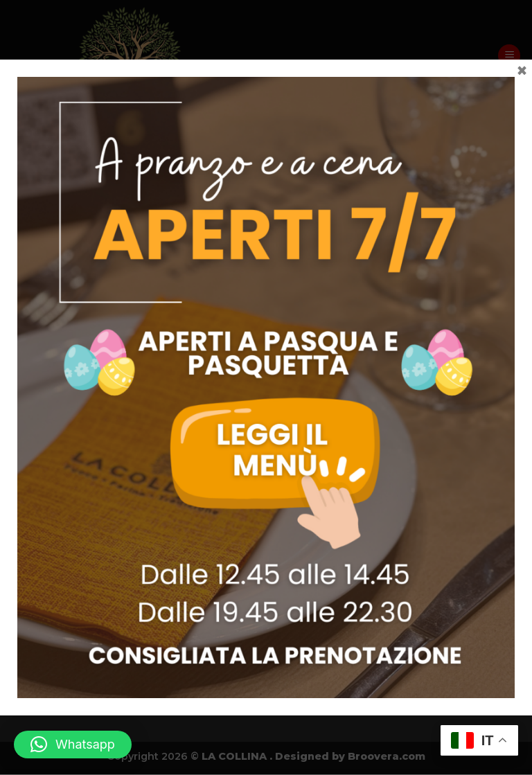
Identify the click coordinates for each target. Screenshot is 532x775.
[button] (73, 745)
